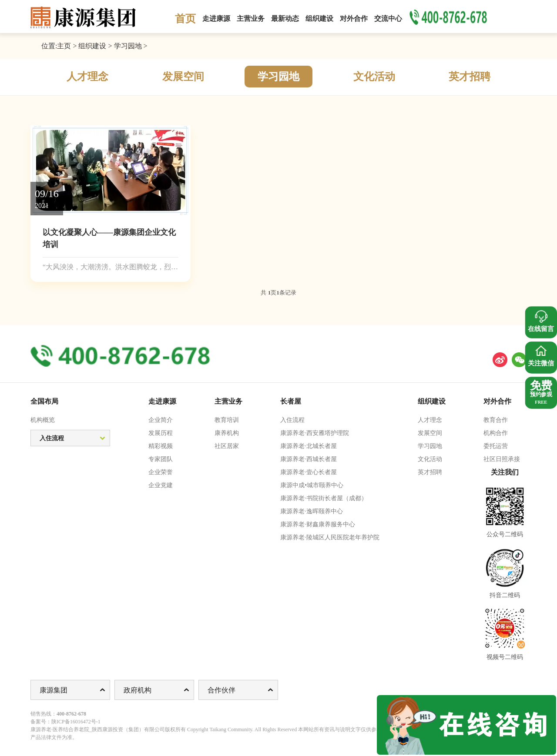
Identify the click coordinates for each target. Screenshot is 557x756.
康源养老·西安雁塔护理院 (315, 433)
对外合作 (497, 401)
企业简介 (161, 420)
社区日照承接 (502, 459)
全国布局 (44, 401)
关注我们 (505, 472)
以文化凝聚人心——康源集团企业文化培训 (109, 238)
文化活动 (374, 77)
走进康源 (162, 401)
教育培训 (227, 420)
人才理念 (87, 77)
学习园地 (128, 46)
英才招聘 (470, 77)
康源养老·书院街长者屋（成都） (324, 498)
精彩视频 (161, 446)
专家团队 (161, 459)
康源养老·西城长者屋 (309, 459)
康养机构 (227, 433)
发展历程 (161, 433)
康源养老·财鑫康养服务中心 (318, 524)
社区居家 (227, 446)
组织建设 (92, 46)
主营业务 (228, 401)
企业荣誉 (161, 472)
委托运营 (496, 446)
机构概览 (43, 420)
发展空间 (183, 77)
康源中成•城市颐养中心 (312, 485)
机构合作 (496, 433)
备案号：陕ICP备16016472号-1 (65, 722)
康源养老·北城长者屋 (309, 446)
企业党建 (161, 485)
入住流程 (292, 420)
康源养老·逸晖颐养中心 (312, 511)
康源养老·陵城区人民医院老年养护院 (330, 537)
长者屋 (291, 401)
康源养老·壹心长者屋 (309, 472)
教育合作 (496, 420)
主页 (64, 46)
